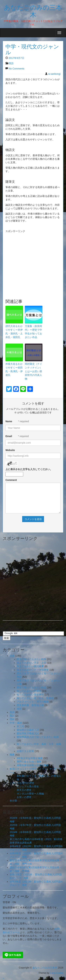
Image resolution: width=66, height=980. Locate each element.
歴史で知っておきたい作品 (32, 688)
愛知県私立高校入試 (28, 733)
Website (10, 450)
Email (9, 436)
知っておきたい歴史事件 (30, 695)
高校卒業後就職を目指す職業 (33, 765)
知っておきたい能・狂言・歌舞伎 (35, 698)
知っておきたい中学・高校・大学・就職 (39, 744)
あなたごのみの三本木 (33, 11)
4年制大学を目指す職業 (30, 758)
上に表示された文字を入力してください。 (29, 469)
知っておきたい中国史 (29, 691)
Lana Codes (57, 973)
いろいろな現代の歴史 (22, 783)
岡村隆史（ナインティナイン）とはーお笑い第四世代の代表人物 (33, 371)
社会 (12, 656)
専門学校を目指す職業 (29, 762)
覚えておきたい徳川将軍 (30, 666)
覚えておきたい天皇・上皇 (32, 663)
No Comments (16, 69)
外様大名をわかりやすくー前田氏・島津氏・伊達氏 (14, 369)
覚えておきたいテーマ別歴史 (33, 670)
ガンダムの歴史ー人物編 (30, 794)
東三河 (20, 726)
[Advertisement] (32, 259)
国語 (11, 63)
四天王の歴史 (24, 790)
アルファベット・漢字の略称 (33, 702)
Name (9, 421)
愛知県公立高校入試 (28, 730)
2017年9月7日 (16, 58)
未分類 (13, 801)
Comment (11, 480)
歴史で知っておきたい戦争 (32, 659)
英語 (12, 712)
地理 (19, 709)
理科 (12, 719)
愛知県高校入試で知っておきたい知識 (38, 737)
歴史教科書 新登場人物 (30, 705)
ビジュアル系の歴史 (28, 786)
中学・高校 (16, 723)
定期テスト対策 (25, 751)
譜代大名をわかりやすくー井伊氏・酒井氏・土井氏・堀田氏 (14, 332)
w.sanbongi (54, 74)
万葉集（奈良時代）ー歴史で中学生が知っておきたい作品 (33, 332)
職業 (12, 755)
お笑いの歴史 (24, 797)
